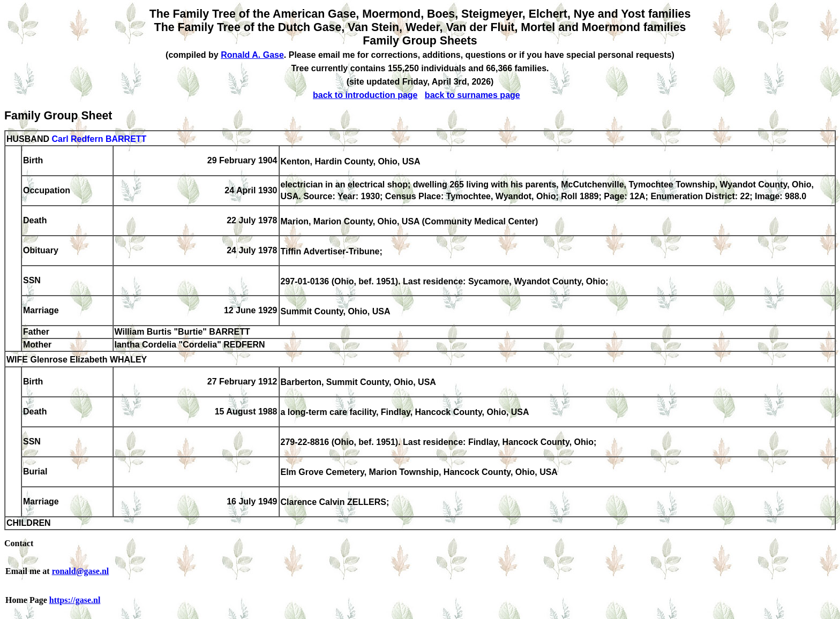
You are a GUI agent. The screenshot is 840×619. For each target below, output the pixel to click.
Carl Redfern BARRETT (99, 139)
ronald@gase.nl (81, 571)
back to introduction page (365, 95)
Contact (19, 543)
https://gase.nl (75, 600)
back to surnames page (472, 95)
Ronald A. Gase (252, 55)
